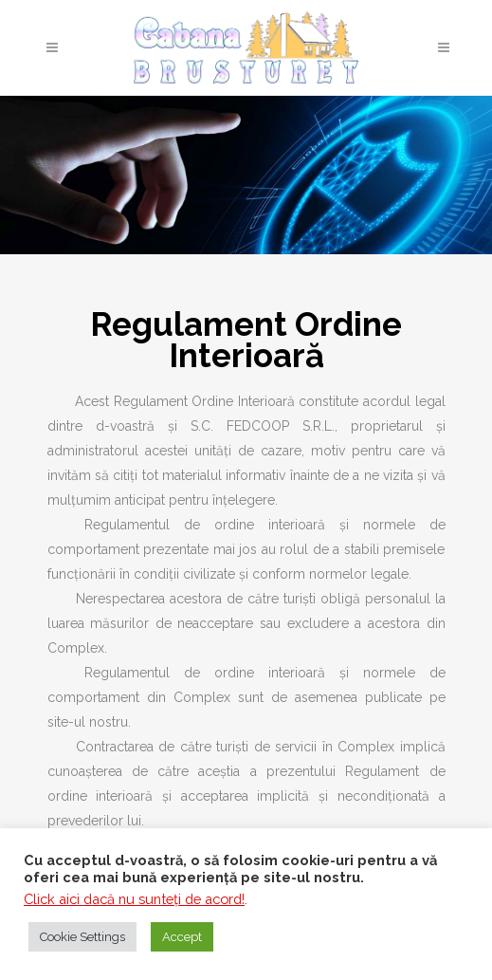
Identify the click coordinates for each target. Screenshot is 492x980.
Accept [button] (182, 937)
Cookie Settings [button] (82, 937)
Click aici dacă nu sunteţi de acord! (134, 899)
